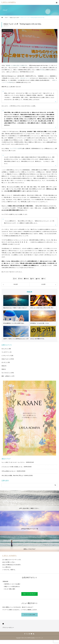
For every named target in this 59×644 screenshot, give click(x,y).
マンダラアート (6, 352)
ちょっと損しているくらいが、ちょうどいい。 (14, 462)
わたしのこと (5, 349)
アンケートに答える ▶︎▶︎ (29, 615)
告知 (3, 366)
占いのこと (4, 362)
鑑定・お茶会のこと (7, 376)
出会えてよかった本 (7, 30)
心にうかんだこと (6, 373)
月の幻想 (42, 70)
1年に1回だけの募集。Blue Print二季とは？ (13, 475)
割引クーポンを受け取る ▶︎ (29, 594)
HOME (3, 624)
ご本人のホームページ (25, 78)
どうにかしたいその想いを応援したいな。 (13, 467)
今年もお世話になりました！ (9, 471)
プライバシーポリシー (8, 628)
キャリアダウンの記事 (15, 148)
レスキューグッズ (6, 356)
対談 (3, 369)
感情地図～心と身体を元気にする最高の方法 (17, 65)
